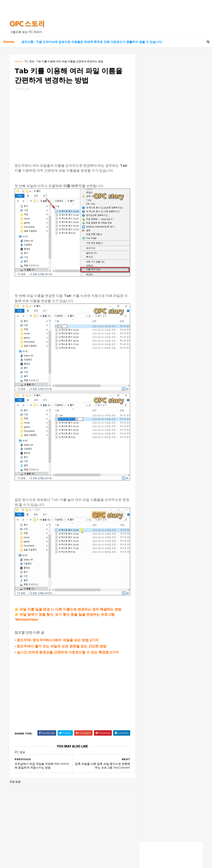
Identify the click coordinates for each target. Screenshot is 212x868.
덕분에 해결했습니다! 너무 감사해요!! (165, 347)
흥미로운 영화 (153, 189)
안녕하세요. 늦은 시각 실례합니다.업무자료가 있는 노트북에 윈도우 (169, 393)
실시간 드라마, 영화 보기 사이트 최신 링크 (168, 129)
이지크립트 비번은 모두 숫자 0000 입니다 (169, 362)
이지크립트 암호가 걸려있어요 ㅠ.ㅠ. (165, 403)
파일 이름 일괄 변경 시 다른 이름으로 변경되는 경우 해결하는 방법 (71, 602)
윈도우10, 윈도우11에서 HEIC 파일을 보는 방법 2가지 (58, 632)
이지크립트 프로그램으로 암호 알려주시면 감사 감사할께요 (170, 371)
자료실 (150, 162)
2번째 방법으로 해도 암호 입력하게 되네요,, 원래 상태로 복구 (169, 379)
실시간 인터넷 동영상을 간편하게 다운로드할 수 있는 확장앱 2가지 (68, 645)
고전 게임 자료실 (155, 176)
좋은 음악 (151, 183)
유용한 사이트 (153, 169)
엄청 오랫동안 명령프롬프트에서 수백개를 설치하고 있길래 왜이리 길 (170, 386)
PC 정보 (30, 61)
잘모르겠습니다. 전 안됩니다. (160, 410)
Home (9, 42)
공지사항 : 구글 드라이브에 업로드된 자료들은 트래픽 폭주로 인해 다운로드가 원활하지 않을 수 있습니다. (92, 42)
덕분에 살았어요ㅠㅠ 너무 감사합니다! (166, 355)
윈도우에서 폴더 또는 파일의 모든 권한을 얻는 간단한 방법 (62, 638)
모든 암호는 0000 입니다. (159, 399)
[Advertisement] (71, 124)
